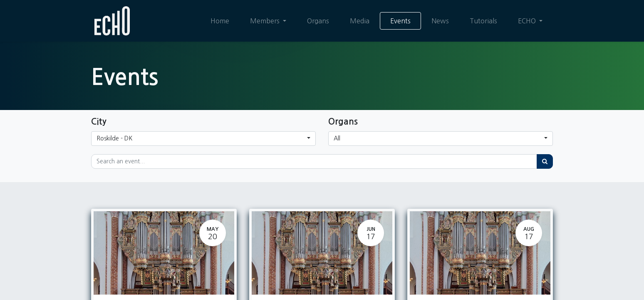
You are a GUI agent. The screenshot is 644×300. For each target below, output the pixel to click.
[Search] (545, 161)
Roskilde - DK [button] (114, 138)
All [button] (337, 138)
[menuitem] (220, 21)
